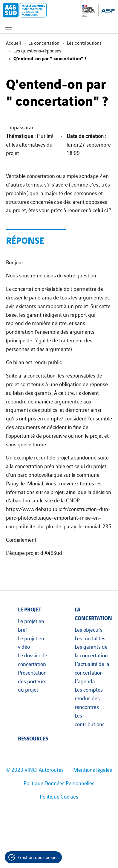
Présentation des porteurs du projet (32, 681)
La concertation (44, 43)
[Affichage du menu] (8, 27)
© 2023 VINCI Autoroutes (35, 769)
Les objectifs (89, 629)
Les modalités (90, 638)
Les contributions (84, 43)
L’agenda (85, 681)
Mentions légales (93, 769)
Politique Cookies (59, 796)
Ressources (33, 738)
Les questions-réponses (37, 50)
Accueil (13, 43)
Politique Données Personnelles (59, 783)
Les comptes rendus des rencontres (89, 698)
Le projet (30, 609)
